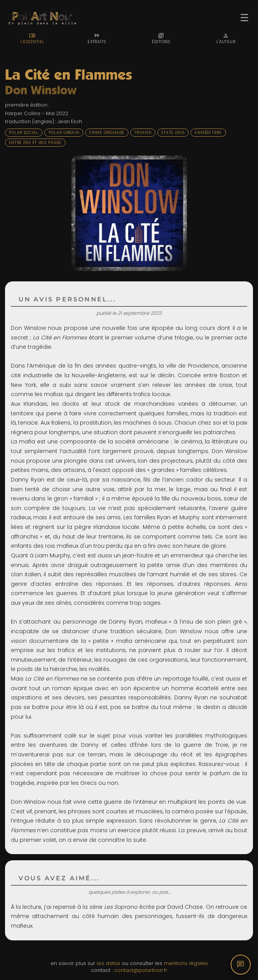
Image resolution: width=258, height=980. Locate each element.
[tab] (32, 38)
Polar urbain (64, 133)
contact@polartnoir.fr (141, 970)
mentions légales (186, 963)
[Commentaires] (241, 965)
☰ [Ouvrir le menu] (244, 18)
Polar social (24, 133)
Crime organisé (107, 133)
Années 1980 (208, 133)
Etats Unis (173, 133)
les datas (109, 963)
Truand (143, 133)
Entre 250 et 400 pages (35, 143)
